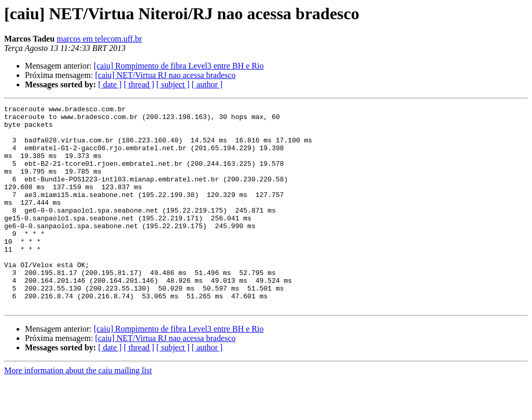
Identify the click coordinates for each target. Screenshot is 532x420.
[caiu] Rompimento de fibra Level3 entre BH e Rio (178, 66)
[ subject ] (173, 84)
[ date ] (110, 84)
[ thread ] (139, 84)
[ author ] (207, 84)
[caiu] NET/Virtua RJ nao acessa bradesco (165, 75)
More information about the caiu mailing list (78, 411)
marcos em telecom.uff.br (99, 39)
